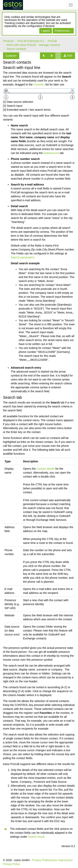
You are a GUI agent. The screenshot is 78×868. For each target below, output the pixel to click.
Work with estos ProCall (21, 45)
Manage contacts (50, 45)
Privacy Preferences (44, 860)
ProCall (52, 41)
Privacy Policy (11, 864)
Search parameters (22, 257)
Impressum (65, 860)
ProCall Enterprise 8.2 (31, 41)
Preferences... (63, 31)
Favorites (39, 84)
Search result (36, 837)
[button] (44, 56)
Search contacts (16, 49)
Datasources (51, 153)
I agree (46, 31)
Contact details (46, 469)
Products (8, 41)
